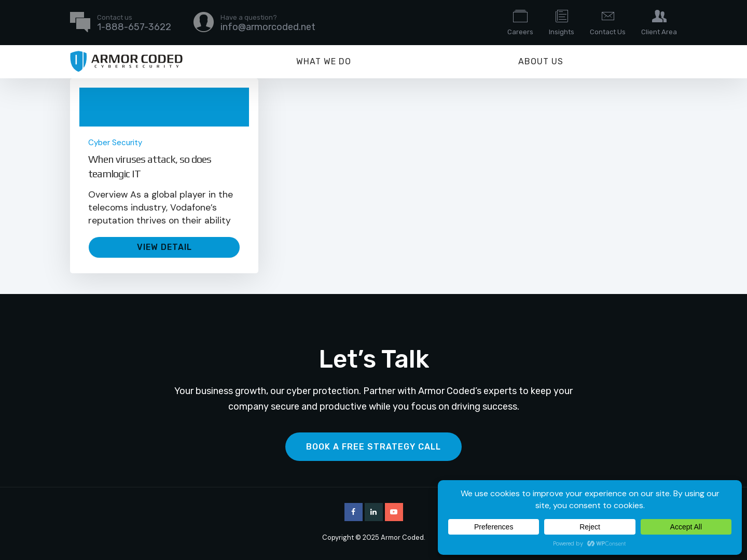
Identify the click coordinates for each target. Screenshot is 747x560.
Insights (562, 22)
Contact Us (608, 22)
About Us (541, 61)
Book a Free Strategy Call (374, 447)
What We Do (324, 61)
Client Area (659, 22)
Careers (520, 22)
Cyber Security (115, 143)
